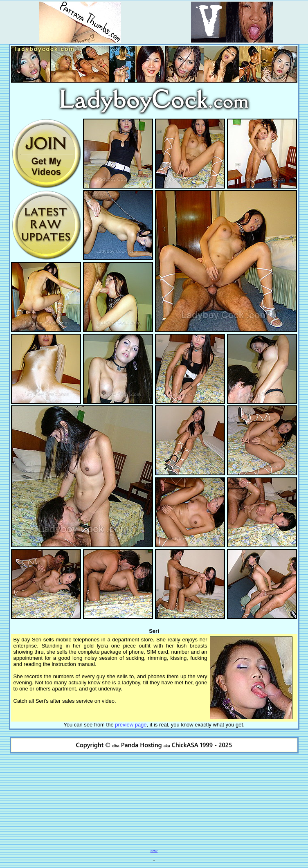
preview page (131, 725)
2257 (154, 851)
